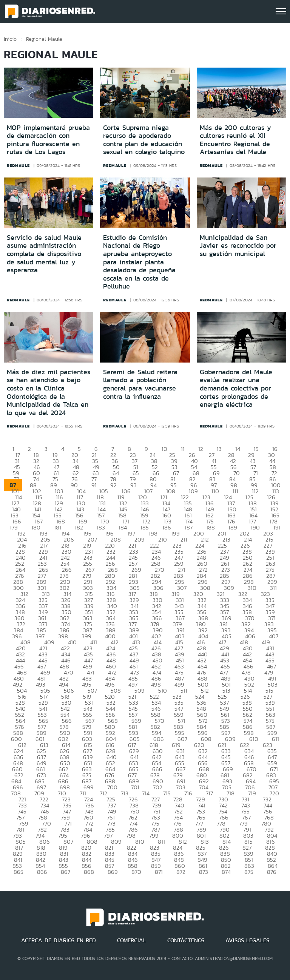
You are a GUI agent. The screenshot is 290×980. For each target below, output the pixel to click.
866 (42, 872)
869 (113, 872)
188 (211, 527)
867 (66, 872)
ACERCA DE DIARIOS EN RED (59, 940)
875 (249, 872)
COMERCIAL (132, 940)
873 (204, 872)
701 (135, 787)
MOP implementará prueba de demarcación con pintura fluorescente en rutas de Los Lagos (48, 140)
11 (183, 449)
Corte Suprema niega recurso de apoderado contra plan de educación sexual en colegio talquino (144, 140)
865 (19, 872)
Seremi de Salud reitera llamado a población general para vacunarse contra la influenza (140, 384)
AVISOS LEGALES (247, 940)
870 (136, 872)
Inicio (10, 39)
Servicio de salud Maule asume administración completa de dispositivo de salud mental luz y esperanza (44, 254)
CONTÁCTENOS (186, 940)
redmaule (18, 165)
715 (167, 793)
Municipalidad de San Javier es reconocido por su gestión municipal (238, 246)
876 (272, 872)
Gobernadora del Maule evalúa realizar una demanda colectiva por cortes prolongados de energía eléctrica (236, 388)
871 (159, 872)
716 (188, 793)
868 (89, 872)
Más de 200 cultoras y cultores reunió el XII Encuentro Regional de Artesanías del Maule (235, 140)
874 (226, 872)
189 (233, 527)
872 (181, 872)
